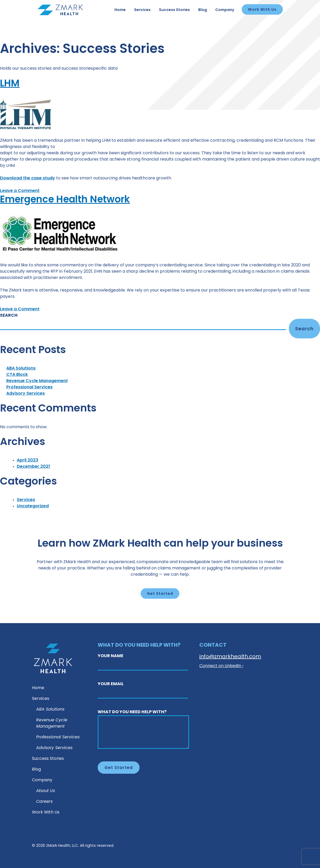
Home (120, 10)
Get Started (160, 594)
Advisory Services (26, 394)
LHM (11, 84)
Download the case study (27, 178)
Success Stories (174, 10)
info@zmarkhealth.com (230, 657)
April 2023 (27, 460)
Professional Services (29, 387)
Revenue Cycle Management (37, 381)
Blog (203, 10)
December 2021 (33, 467)
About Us (46, 791)
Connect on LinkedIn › (221, 666)
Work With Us (262, 10)
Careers (44, 802)
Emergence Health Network (70, 200)
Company (225, 10)
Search (9, 316)
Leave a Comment (20, 191)
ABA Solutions (21, 369)
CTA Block (17, 375)
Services (142, 10)
